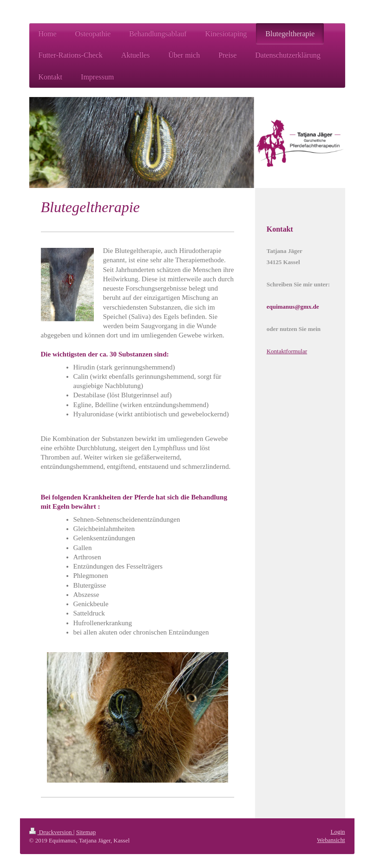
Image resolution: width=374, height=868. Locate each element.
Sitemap (86, 832)
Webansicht (331, 840)
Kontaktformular (287, 351)
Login (338, 832)
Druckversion (51, 832)
